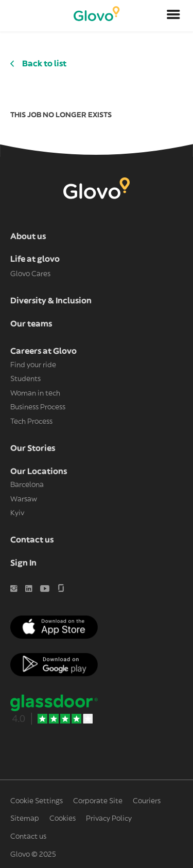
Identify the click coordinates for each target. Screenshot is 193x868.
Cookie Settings (37, 801)
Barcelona (27, 485)
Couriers (147, 801)
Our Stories (33, 448)
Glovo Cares (30, 274)
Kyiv (17, 513)
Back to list (44, 64)
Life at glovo (35, 259)
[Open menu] (173, 16)
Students (25, 379)
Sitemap (25, 819)
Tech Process (31, 422)
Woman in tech (35, 393)
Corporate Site (98, 801)
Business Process (38, 407)
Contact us (32, 540)
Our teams (31, 324)
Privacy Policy (109, 819)
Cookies (63, 819)
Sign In (23, 563)
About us (28, 237)
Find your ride (33, 365)
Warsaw (24, 499)
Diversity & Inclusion (51, 301)
